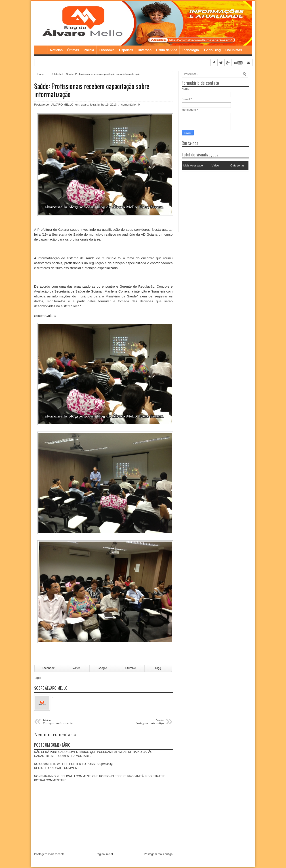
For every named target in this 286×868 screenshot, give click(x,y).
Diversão (144, 50)
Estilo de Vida (167, 50)
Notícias (56, 50)
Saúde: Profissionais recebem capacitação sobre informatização (92, 90)
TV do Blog (212, 50)
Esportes (126, 50)
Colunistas (234, 50)
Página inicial (104, 855)
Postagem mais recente (49, 855)
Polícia (89, 50)
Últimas (73, 50)
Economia (107, 50)
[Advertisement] (210, 200)
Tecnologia (190, 50)
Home (41, 50)
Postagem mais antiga (158, 855)
